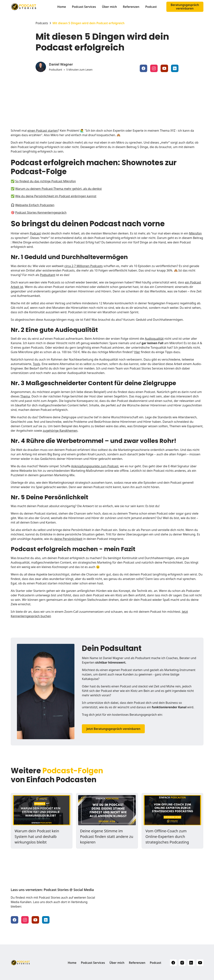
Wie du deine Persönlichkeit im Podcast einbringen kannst (56, 196)
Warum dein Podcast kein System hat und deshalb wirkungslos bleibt (37, 837)
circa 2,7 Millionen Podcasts (84, 266)
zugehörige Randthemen (60, 431)
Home (62, 7)
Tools (36, 364)
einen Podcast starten (43, 131)
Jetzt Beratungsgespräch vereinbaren (113, 729)
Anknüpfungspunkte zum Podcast (95, 466)
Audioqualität (154, 339)
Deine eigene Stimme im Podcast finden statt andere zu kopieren (107, 837)
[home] (31, 7)
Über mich (110, 7)
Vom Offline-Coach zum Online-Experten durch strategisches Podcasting (167, 837)
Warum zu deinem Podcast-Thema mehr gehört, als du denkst (59, 189)
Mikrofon (195, 233)
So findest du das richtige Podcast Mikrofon (46, 181)
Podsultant (48, 275)
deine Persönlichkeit (68, 539)
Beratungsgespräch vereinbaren (185, 7)
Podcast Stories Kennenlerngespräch (41, 213)
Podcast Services (84, 7)
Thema (25, 396)
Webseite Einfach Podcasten (35, 205)
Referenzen (131, 7)
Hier (137, 352)
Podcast (151, 7)
